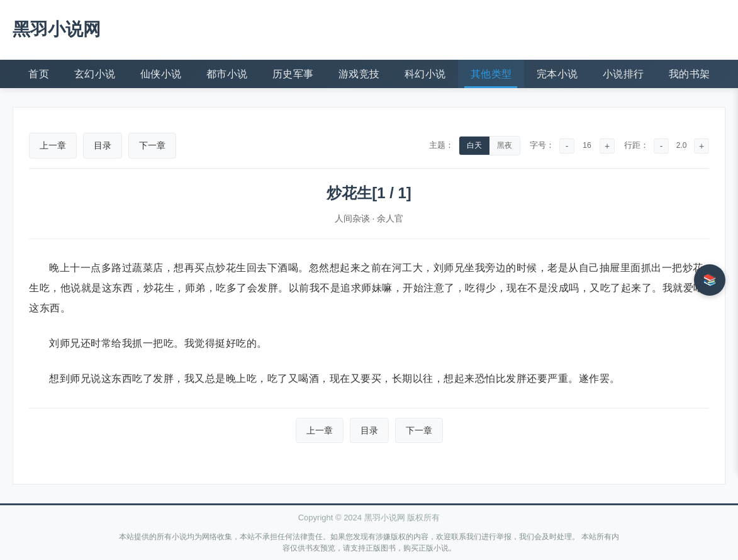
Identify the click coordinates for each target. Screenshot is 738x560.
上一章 (53, 145)
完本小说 (557, 74)
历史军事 (293, 74)
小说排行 (623, 74)
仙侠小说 (161, 74)
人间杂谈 (352, 218)
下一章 (152, 145)
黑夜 (505, 145)
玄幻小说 (95, 74)
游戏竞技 (359, 74)
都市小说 (227, 74)
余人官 (390, 218)
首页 (39, 74)
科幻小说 (425, 74)
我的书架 (690, 74)
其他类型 (491, 74)
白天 (474, 145)
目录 (103, 145)
